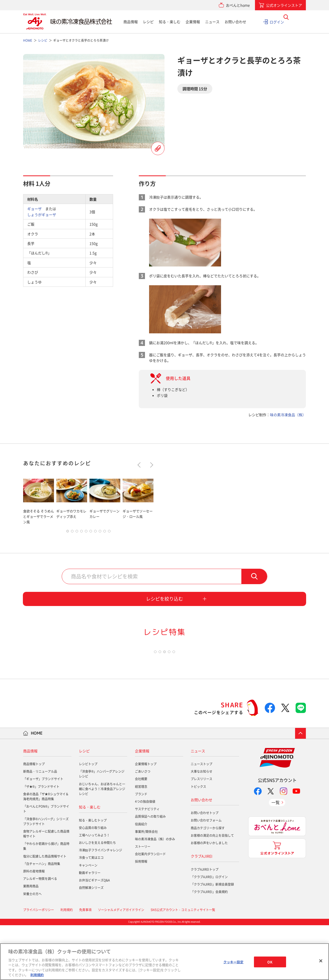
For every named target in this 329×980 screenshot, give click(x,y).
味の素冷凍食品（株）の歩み (155, 894)
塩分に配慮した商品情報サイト (45, 911)
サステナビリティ (147, 864)
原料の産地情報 (34, 926)
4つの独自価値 (145, 857)
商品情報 (131, 22)
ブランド (141, 849)
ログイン (277, 22)
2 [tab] (72, 532)
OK (270, 962)
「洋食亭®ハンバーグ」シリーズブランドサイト (46, 876)
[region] (164, 962)
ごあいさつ (143, 826)
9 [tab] (105, 532)
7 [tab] (95, 532)
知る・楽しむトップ (93, 875)
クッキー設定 (234, 962)
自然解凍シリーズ (91, 943)
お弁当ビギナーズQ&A (94, 935)
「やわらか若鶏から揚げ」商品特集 (46, 901)
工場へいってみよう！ (94, 890)
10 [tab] (109, 532)
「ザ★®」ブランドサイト (41, 841)
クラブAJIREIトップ (205, 924)
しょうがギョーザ (42, 215)
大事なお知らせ (202, 826)
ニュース (212, 22)
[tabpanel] (39, 500)
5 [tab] (86, 532)
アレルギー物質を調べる (40, 934)
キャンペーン (88, 920)
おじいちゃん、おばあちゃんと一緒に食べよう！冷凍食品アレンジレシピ (102, 844)
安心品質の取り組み (93, 883)
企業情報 (193, 22)
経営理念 (141, 841)
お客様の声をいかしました (209, 898)
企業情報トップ (146, 819)
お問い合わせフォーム (206, 875)
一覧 (276, 857)
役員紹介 (141, 879)
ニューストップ (202, 819)
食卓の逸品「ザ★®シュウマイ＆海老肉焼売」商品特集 (46, 852)
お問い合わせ (235, 22)
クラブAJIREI (202, 911)
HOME (37, 788)
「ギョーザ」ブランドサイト (43, 834)
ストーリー (143, 902)
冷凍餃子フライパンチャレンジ (100, 905)
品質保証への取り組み (150, 871)
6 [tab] (91, 532)
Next (150, 465)
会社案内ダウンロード (150, 909)
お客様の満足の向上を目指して (212, 890)
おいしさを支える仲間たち (97, 898)
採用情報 (141, 916)
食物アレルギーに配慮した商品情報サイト (46, 889)
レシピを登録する (158, 148)
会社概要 (141, 834)
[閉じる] (321, 961)
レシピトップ (88, 819)
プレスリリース (202, 834)
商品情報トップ (34, 819)
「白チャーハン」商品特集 (42, 919)
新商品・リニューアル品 (40, 826)
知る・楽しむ (170, 22)
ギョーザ (34, 209)
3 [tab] (77, 532)
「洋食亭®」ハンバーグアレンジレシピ (102, 829)
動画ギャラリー (90, 928)
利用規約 (37, 975)
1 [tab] (68, 532)
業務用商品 (31, 941)
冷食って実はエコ (91, 913)
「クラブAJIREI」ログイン (209, 932)
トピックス (198, 841)
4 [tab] (81, 532)
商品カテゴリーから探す (208, 883)
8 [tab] (100, 532)
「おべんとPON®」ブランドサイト (46, 864)
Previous (140, 465)
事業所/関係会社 (146, 887)
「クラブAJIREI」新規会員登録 (212, 939)
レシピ (148, 22)
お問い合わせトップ (205, 868)
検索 (254, 578)
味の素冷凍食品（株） (288, 415)
